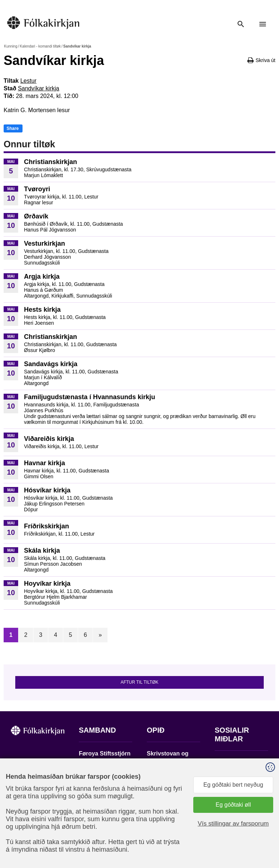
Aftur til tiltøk (139, 682)
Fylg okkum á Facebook (232, 764)
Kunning (11, 46)
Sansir (231, 835)
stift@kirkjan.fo (98, 811)
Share (13, 128)
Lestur (28, 81)
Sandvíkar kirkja (39, 88)
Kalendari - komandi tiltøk (40, 46)
